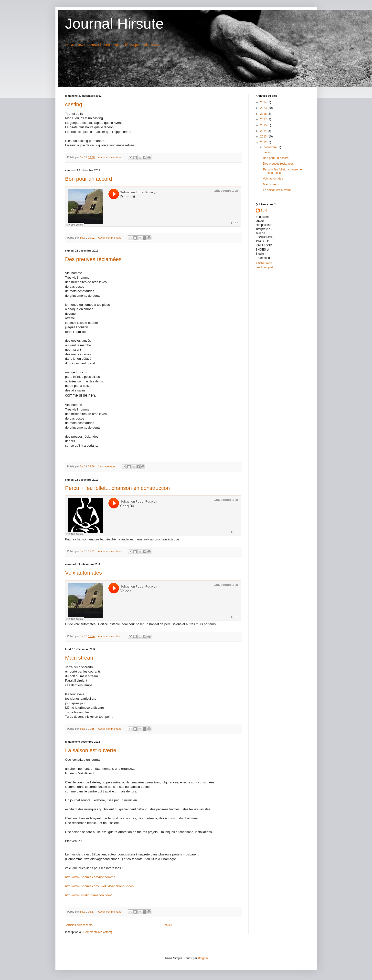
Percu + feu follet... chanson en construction (118, 488)
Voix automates (84, 573)
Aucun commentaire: (110, 157)
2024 (264, 102)
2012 (264, 142)
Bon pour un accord (89, 179)
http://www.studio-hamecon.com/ (89, 895)
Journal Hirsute (115, 24)
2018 (264, 114)
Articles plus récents (80, 925)
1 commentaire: (107, 466)
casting (74, 104)
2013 (264, 137)
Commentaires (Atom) (98, 932)
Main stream (80, 658)
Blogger (203, 958)
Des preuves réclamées (93, 259)
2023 (264, 108)
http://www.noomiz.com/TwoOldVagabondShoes (100, 886)
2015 (264, 125)
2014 (264, 131)
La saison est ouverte (91, 750)
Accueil (167, 925)
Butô (264, 211)
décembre (271, 147)
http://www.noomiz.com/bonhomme (90, 877)
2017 (264, 119)
